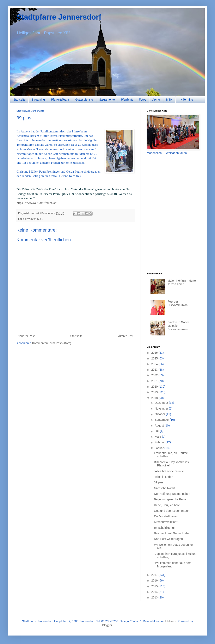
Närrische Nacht (164, 488)
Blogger (107, 625)
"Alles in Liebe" (164, 477)
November (162, 409)
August (159, 425)
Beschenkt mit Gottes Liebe (172, 533)
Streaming (38, 100)
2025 (155, 358)
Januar (159, 448)
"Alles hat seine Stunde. (169, 471)
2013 (155, 597)
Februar (160, 442)
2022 (155, 375)
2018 (155, 398)
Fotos (143, 100)
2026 (155, 353)
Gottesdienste (84, 100)
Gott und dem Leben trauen (172, 511)
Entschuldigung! (164, 528)
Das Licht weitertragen (168, 539)
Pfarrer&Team (60, 100)
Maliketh (171, 621)
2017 (155, 575)
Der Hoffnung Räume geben (172, 494)
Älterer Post (126, 336)
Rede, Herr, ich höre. (167, 505)
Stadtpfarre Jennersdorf (59, 17)
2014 (155, 592)
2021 (155, 381)
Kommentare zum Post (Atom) (52, 343)
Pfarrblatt (127, 100)
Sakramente (107, 100)
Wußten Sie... (35, 219)
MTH (169, 100)
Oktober (160, 414)
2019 (155, 392)
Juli (157, 431)
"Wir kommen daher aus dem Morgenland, (173, 565)
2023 (155, 370)
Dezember (162, 403)
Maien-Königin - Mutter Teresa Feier (182, 282)
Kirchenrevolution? (166, 522)
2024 (155, 364)
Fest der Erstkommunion (177, 303)
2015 (155, 586)
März (158, 437)
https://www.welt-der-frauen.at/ (37, 203)
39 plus (159, 482)
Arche (156, 100)
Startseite (19, 100)
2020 (155, 387)
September (162, 420)
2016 (155, 580)
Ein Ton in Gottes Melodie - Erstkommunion (178, 326)
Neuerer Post (26, 336)
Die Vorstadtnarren (166, 516)
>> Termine (186, 100)
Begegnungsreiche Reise (170, 499)
